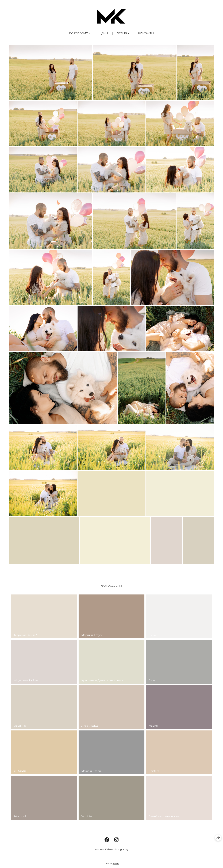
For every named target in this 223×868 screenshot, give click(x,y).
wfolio (116, 864)
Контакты (146, 33)
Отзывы (123, 33)
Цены (104, 33)
